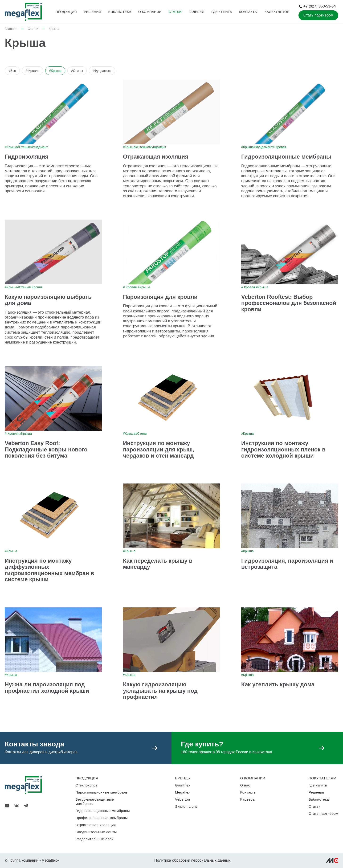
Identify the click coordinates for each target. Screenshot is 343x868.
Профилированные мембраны (102, 818)
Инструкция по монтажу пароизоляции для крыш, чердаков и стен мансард (159, 449)
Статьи (175, 12)
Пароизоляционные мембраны (102, 792)
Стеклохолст (86, 785)
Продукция (66, 12)
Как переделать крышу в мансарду (158, 564)
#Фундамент (102, 71)
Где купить (222, 12)
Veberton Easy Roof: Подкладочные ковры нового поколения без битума (46, 449)
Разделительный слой (94, 839)
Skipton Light (186, 806)
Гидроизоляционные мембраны (286, 157)
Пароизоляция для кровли (160, 297)
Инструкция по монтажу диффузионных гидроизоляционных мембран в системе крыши (49, 570)
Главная (11, 29)
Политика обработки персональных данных (192, 860)
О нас (245, 785)
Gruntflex (183, 785)
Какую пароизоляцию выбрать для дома (48, 300)
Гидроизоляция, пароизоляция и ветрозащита (287, 564)
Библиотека (120, 12)
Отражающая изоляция (156, 157)
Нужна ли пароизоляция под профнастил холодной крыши (47, 687)
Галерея (196, 12)
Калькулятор (277, 12)
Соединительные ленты (96, 832)
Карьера (247, 799)
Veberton (183, 799)
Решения (93, 12)
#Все (12, 71)
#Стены (77, 71)
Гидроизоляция (27, 157)
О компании (150, 12)
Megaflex (183, 792)
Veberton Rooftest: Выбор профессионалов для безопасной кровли (289, 303)
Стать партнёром (318, 15)
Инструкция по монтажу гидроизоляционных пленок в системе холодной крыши (283, 449)
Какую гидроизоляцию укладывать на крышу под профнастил (160, 691)
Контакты (248, 12)
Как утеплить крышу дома (278, 684)
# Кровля (33, 71)
